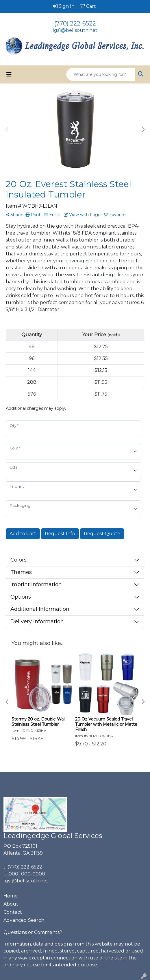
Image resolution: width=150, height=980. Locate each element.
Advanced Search (24, 920)
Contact (13, 912)
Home (11, 896)
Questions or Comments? (33, 932)
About (11, 904)
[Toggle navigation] (9, 74)
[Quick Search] (101, 74)
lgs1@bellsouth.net (75, 30)
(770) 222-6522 (75, 23)
